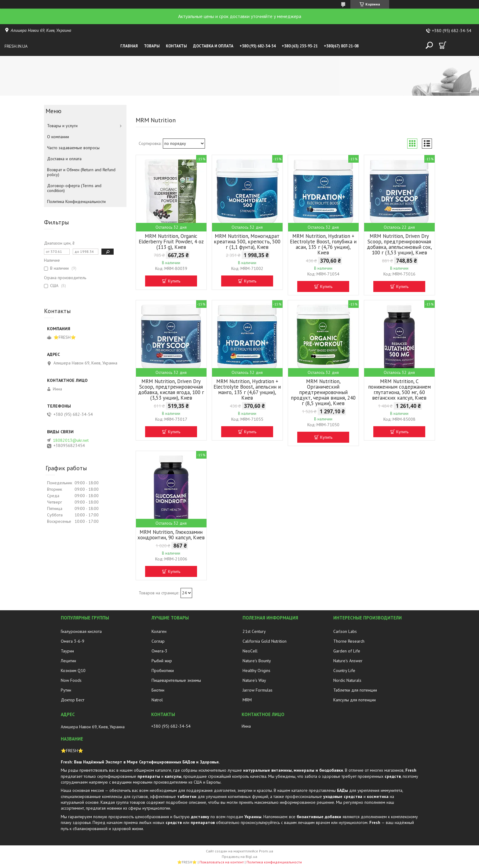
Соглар (158, 641)
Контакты (176, 46)
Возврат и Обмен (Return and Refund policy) (81, 172)
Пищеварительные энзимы (176, 680)
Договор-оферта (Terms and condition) (74, 188)
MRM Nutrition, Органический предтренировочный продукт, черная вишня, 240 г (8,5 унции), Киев (323, 392)
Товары (152, 46)
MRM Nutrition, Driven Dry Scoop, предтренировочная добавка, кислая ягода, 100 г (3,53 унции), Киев (171, 390)
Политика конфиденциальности (274, 862)
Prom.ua (266, 851)
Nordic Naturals (347, 680)
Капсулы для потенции (355, 700)
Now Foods (71, 680)
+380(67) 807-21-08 (341, 46)
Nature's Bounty (257, 661)
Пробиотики (163, 670)
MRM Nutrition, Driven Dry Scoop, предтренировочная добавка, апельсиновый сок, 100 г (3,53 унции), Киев (399, 244)
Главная (129, 46)
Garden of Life (347, 651)
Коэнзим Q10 (73, 670)
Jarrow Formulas (258, 690)
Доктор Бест (73, 700)
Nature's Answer (348, 661)
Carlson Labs (345, 631)
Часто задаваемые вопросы (73, 148)
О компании (58, 137)
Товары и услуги (62, 126)
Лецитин (68, 661)
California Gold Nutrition (265, 641)
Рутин (66, 690)
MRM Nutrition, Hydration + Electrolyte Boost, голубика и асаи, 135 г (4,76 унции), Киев (323, 244)
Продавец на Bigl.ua (239, 857)
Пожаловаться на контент (222, 862)
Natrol (157, 700)
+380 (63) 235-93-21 (300, 46)
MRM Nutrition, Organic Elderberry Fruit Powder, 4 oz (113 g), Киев (171, 242)
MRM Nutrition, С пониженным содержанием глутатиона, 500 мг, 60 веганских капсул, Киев (399, 390)
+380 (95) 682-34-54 (258, 46)
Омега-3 (159, 651)
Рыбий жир (162, 661)
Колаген (159, 631)
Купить (174, 281)
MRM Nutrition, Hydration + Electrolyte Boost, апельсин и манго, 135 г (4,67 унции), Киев (247, 390)
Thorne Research (349, 641)
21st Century (254, 631)
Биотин (158, 690)
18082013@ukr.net (71, 440)
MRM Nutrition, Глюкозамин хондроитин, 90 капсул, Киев (171, 535)
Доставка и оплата (213, 46)
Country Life (344, 670)
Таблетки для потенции (355, 690)
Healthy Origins (256, 670)
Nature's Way (254, 680)
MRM (247, 700)
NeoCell (250, 651)
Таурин (67, 651)
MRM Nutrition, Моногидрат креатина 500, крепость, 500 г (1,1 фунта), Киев (247, 242)
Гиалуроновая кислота (81, 631)
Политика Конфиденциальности (76, 201)
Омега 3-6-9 (73, 641)
